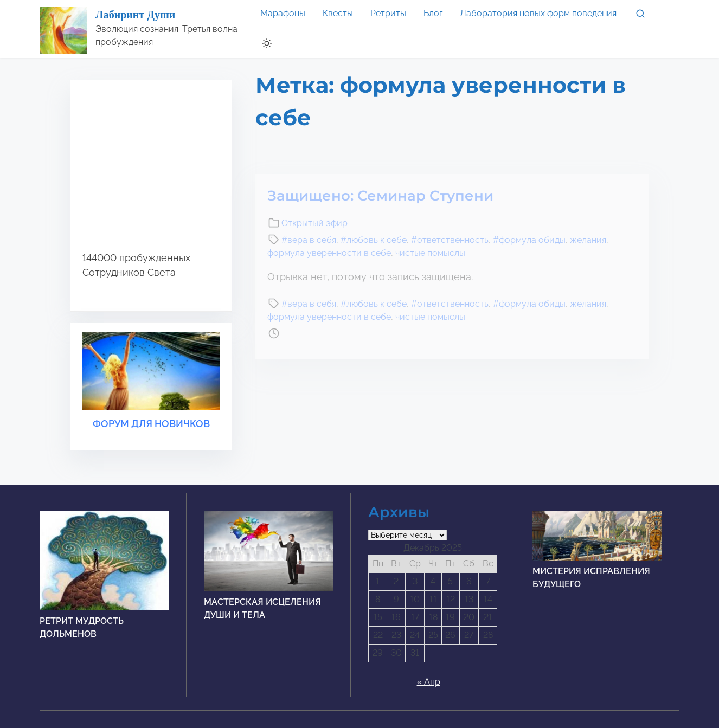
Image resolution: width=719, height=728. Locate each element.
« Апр (429, 682)
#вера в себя (309, 240)
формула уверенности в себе (329, 253)
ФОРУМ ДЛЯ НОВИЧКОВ (151, 424)
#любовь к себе (374, 240)
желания (588, 240)
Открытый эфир (314, 223)
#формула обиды (529, 240)
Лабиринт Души (136, 15)
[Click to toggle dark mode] (267, 44)
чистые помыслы (430, 253)
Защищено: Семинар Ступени (380, 196)
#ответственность (450, 240)
